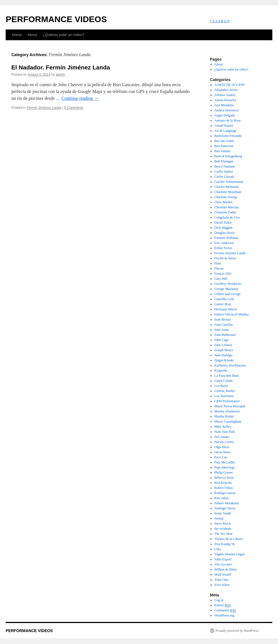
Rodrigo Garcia (225, 493)
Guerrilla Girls (224, 299)
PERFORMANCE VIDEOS (56, 19)
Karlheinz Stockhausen (230, 365)
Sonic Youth (223, 513)
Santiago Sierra (225, 508)
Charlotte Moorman (228, 192)
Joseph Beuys (224, 350)
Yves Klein (222, 585)
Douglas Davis (225, 233)
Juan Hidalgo (224, 355)
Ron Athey (222, 498)
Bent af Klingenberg (228, 156)
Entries (223, 605)
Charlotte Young (226, 197)
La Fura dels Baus (227, 376)
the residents (223, 529)
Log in (219, 600)
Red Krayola (223, 483)
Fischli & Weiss (225, 258)
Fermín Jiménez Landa (44, 108)
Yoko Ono (221, 580)
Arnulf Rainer (224, 126)
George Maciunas (227, 289)
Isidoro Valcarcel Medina (232, 314)
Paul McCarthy (225, 462)
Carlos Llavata (224, 177)
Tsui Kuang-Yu (225, 544)
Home (17, 35)
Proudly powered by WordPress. (237, 631)
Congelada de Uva (227, 217)
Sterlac (219, 518)
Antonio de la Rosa (228, 120)
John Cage (222, 340)
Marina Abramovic (227, 411)
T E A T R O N (220, 21)
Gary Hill (221, 279)
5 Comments (74, 108)
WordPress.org (224, 615)
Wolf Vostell (223, 575)
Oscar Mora (223, 452)
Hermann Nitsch (226, 309)
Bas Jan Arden (224, 141)
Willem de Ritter (226, 569)
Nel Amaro (222, 437)
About (32, 35)
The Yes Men (224, 534)
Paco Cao (221, 457)
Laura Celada (224, 381)
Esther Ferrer (223, 248)
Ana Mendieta (224, 105)
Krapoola (221, 370)
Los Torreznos (224, 396)
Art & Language (226, 131)
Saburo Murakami (227, 503)
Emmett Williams (226, 238)
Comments (225, 610)
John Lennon (223, 345)
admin (61, 75)
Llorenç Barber (225, 391)
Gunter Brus (223, 304)
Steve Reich (223, 524)
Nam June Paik (225, 432)
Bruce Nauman (225, 166)
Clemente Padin (225, 212)
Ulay (218, 549)
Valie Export (223, 559)
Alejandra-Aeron (226, 90)
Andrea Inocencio (227, 110)
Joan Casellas (224, 325)
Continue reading (80, 98)
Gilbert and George (228, 294)
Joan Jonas (222, 330)
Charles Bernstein (227, 187)
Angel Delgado (225, 115)
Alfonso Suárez (225, 95)
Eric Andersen (224, 243)
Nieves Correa (224, 442)
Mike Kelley (223, 427)
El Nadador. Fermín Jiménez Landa (61, 67)
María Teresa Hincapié (230, 406)
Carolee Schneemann (229, 182)
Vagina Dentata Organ (229, 554)
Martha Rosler (224, 416)
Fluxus (219, 268)
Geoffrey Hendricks (228, 284)
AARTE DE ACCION (230, 85)
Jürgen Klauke (224, 360)
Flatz (218, 263)
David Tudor (223, 223)
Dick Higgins (224, 228)
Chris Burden (224, 202)
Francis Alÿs (223, 274)
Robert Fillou (224, 488)
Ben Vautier (223, 151)
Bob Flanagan (224, 161)
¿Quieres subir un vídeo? (64, 35)
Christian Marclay (227, 207)
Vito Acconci (223, 564)
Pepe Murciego (225, 467)
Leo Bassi (221, 386)
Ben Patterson (224, 146)
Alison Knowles (226, 100)
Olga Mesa (222, 447)
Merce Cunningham (228, 421)
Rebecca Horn (224, 478)
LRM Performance (227, 401)
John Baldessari (225, 335)
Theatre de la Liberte (229, 539)
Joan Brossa (223, 319)
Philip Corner (224, 473)
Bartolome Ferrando (228, 136)
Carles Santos (224, 171)
